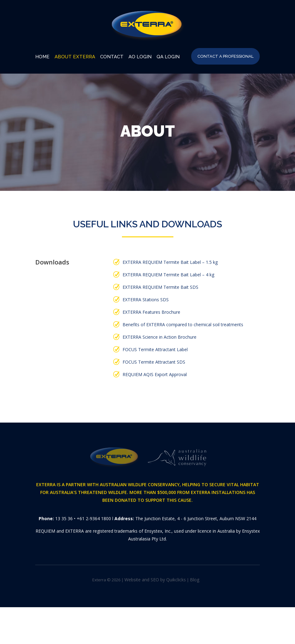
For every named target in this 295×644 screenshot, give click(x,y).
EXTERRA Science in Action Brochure (160, 337)
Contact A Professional (225, 56)
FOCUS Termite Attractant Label (155, 349)
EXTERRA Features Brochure (151, 312)
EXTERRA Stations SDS (146, 300)
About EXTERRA (75, 57)
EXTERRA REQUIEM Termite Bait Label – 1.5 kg (170, 262)
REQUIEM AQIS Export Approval (155, 374)
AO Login (140, 57)
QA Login (168, 57)
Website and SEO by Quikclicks (155, 580)
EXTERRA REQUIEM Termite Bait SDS (160, 287)
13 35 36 (64, 518)
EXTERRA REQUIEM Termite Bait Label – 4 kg (168, 275)
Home (42, 57)
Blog (195, 580)
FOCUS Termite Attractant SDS (154, 362)
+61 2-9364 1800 (94, 518)
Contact (112, 57)
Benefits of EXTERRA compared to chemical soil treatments (183, 324)
